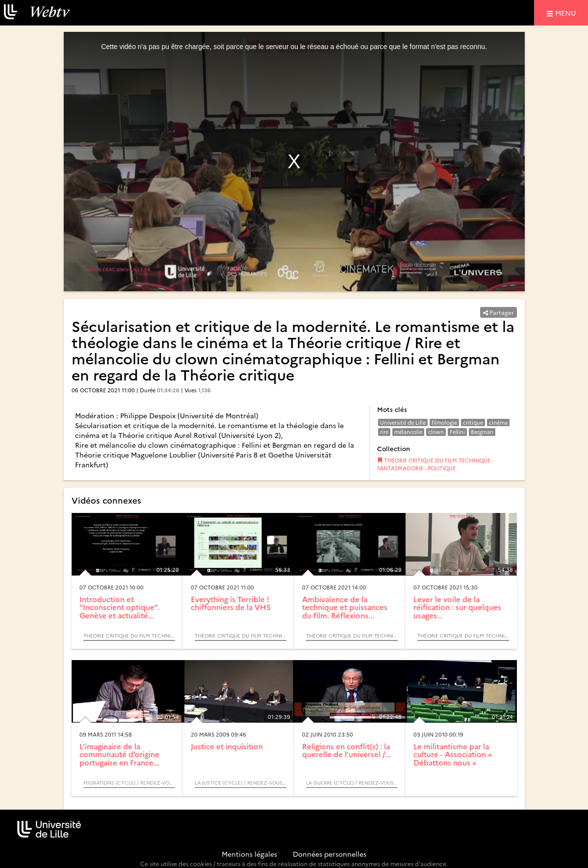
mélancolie (408, 432)
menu (567, 13)
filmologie (444, 422)
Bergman (482, 432)
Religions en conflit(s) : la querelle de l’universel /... (346, 750)
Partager (499, 312)
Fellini (457, 432)
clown (436, 432)
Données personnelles (330, 854)
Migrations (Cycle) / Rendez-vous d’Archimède (129, 783)
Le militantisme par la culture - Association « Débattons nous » (453, 754)
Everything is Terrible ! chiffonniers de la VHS (231, 603)
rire (384, 432)
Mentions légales (249, 854)
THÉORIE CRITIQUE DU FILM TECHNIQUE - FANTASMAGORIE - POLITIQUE (435, 464)
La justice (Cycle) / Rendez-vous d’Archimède (241, 783)
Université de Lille (403, 422)
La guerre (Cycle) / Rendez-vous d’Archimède (352, 783)
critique (473, 422)
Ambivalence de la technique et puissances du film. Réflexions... (345, 607)
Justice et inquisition (227, 746)
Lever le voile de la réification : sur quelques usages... (457, 607)
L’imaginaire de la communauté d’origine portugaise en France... (119, 754)
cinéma (498, 422)
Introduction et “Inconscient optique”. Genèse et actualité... (119, 607)
